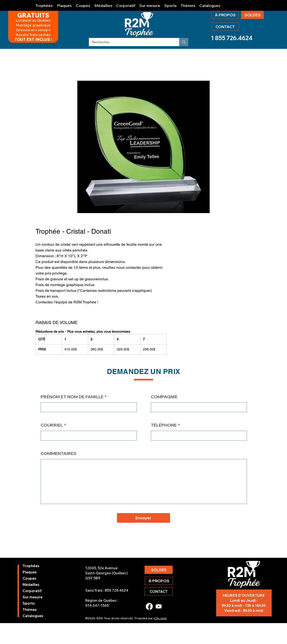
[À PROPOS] (225, 15)
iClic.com (160, 618)
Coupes (29, 578)
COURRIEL (52, 425)
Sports (29, 603)
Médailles (31, 585)
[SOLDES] (252, 15)
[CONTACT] (225, 27)
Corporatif (32, 591)
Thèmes (30, 610)
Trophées (31, 566)
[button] (44, 3)
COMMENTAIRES (58, 454)
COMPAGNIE (164, 397)
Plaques (30, 572)
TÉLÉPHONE (164, 425)
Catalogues (33, 616)
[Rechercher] (130, 42)
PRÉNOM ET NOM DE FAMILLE (72, 397)
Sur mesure (33, 597)
